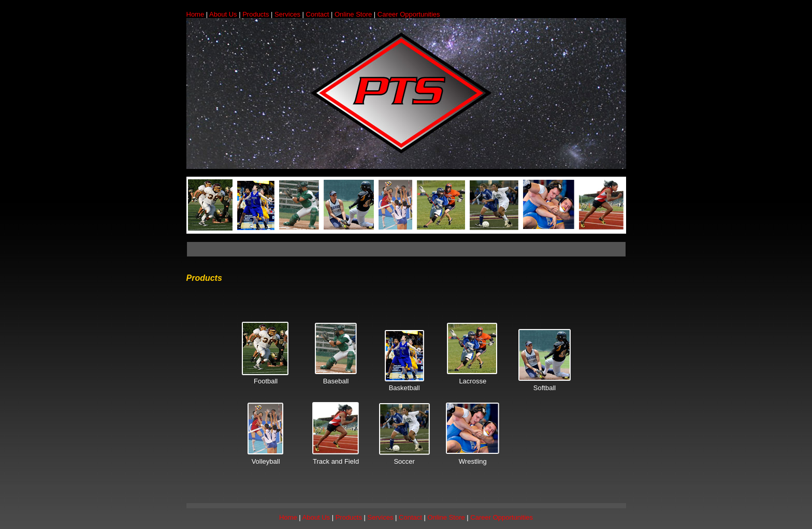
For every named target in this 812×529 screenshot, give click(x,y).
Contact (318, 14)
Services (287, 14)
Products (256, 14)
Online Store (353, 14)
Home (195, 14)
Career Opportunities (409, 14)
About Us (224, 14)
